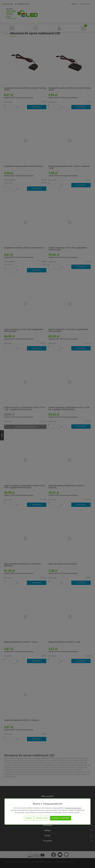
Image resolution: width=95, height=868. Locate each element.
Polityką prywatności (73, 808)
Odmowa (29, 818)
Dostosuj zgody (42, 818)
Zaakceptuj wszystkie (61, 818)
